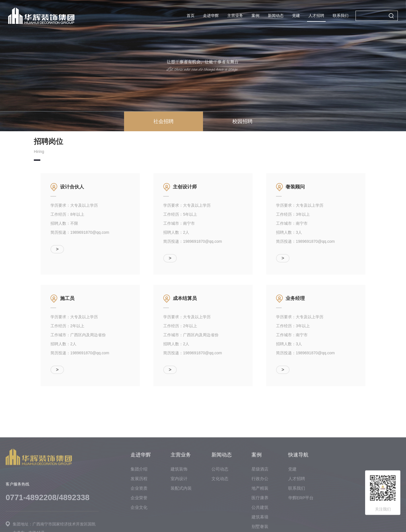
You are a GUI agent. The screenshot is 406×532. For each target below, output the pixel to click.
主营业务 (235, 15)
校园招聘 (242, 121)
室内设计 (179, 514)
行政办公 (260, 514)
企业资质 (139, 524)
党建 (296, 15)
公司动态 (220, 505)
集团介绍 (139, 505)
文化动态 (220, 514)
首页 (191, 15)
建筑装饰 (179, 505)
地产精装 (260, 524)
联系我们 (341, 15)
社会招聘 (164, 121)
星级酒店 (260, 505)
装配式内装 (181, 524)
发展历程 (139, 514)
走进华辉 (211, 15)
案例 (255, 15)
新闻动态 (276, 15)
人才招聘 (316, 15)
